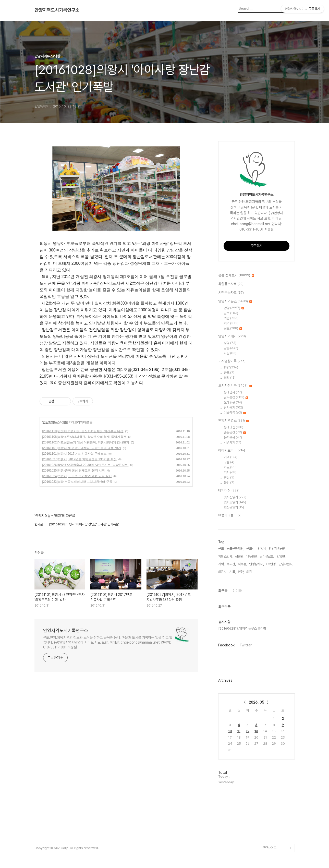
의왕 (65, 422)
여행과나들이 (230, 515)
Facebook (226, 645)
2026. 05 (257, 702)
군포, (221, 548)
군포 (231, 313)
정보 (233, 328)
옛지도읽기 (235, 502)
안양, (241, 572)
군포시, (251, 548)
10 (230, 731)
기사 (230, 472)
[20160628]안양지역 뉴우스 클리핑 (242, 628)
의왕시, (223, 572)
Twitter (246, 645)
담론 (231, 348)
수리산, (231, 564)
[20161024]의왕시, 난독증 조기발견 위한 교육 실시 (77, 476)
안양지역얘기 (232, 336)
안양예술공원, (278, 548)
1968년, (252, 556)
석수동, (242, 564)
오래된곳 (233, 402)
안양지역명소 (234, 421)
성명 (230, 343)
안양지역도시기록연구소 (57, 10)
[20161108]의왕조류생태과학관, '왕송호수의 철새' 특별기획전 (84, 437)
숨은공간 (235, 432)
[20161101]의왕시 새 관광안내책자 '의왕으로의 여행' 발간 (82, 448)
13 (256, 731)
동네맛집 (234, 427)
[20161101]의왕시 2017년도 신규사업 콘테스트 (75, 454)
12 (248, 731)
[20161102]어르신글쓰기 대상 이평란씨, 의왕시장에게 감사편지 (86, 442)
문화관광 (233, 437)
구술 (229, 462)
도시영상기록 (232, 361)
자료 (231, 467)
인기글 (237, 591)
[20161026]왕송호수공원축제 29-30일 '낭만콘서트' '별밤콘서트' (86, 465)
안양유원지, (286, 564)
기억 (231, 457)
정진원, (240, 556)
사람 (230, 353)
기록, (233, 572)
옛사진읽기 (235, 497)
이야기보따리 (232, 451)
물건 (229, 483)
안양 (234, 308)
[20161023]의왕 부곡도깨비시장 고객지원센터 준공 (77, 482)
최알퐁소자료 (231, 284)
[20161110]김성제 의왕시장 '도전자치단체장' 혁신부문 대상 (83, 431)
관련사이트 (269, 848)
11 (239, 731)
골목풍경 (236, 397)
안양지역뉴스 (51, 422)
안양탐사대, (257, 564)
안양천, (281, 556)
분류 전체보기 (236, 275)
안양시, (262, 548)
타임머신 (229, 491)
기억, (221, 564)
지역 (231, 323)
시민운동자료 (231, 293)
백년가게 (233, 443)
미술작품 (235, 413)
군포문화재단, (235, 548)
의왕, (249, 572)
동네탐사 (233, 392)
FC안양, (271, 564)
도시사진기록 (235, 386)
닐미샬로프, (267, 556)
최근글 (223, 591)
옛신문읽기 (234, 507)
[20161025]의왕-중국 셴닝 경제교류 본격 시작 (74, 471)
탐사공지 (233, 408)
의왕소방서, (226, 556)
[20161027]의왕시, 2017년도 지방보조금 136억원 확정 (80, 459)
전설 (229, 478)
